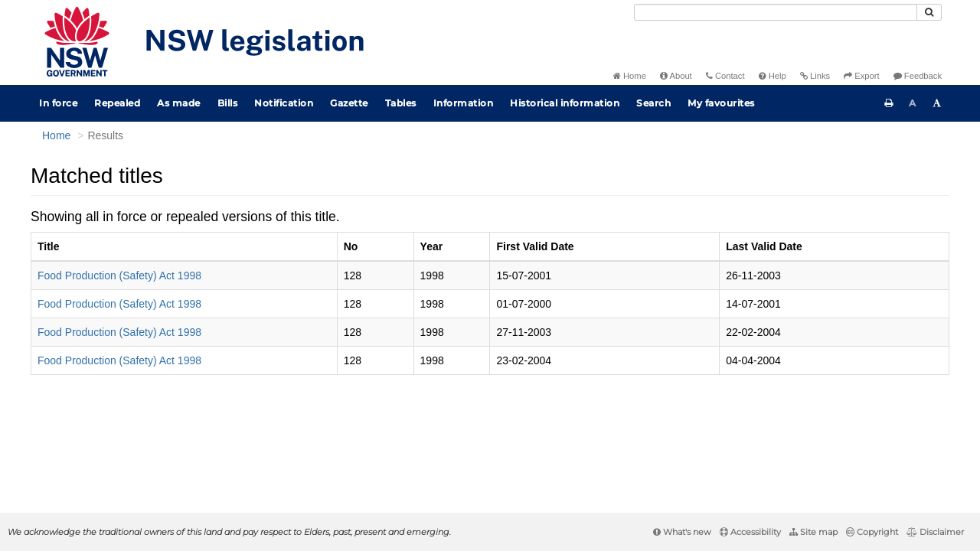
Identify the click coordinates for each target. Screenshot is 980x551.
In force (58, 103)
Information (464, 103)
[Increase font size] (937, 103)
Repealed (117, 103)
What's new (682, 532)
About (676, 76)
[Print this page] (889, 103)
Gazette (349, 103)
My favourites (721, 103)
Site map (813, 532)
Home (630, 76)
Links (815, 76)
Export (861, 76)
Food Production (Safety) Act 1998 (119, 275)
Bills (228, 103)
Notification (284, 103)
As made (179, 103)
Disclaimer (935, 532)
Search (653, 103)
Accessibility (750, 532)
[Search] (776, 12)
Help (773, 76)
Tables (401, 103)
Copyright (872, 532)
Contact (725, 76)
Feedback (918, 76)
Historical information (565, 103)
